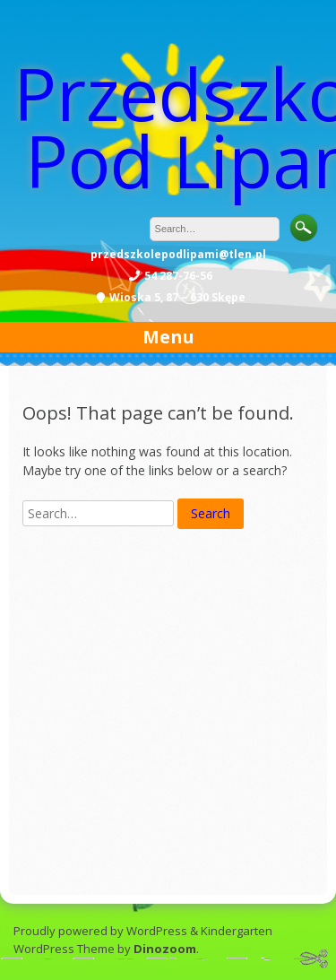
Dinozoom (165, 949)
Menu (168, 337)
